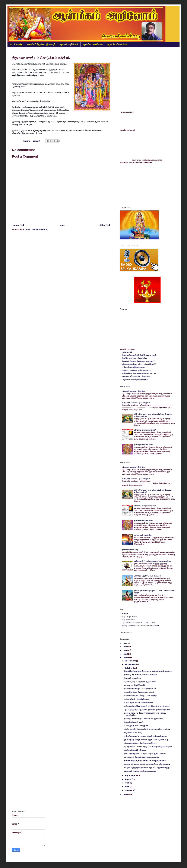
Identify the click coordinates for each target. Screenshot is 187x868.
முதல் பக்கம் (127, 352)
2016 (125, 650)
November (130, 665)
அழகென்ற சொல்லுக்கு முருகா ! (135, 380)
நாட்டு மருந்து (16, 44)
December (130, 661)
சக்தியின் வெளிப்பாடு (133, 733)
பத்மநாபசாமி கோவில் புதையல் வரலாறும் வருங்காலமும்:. (148, 747)
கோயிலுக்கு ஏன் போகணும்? (136, 726)
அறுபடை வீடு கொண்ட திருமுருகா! (137, 376)
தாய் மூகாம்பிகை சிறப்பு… (145, 445)
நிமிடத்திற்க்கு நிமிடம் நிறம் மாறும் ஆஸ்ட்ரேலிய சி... (146, 754)
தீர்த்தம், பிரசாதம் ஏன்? (134, 722)
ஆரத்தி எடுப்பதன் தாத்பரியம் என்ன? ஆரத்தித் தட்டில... (147, 764)
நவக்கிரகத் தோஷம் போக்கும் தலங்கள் (140, 689)
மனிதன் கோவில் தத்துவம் (135, 750)
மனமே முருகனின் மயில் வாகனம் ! (136, 370)
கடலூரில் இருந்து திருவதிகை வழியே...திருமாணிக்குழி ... (148, 768)
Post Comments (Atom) (37, 230)
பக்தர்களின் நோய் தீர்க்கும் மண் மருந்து (140, 696)
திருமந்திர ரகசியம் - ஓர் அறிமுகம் (136, 403)
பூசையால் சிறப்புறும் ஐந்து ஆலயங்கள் (140, 771)
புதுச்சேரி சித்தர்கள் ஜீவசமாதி (41, 44)
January (129, 790)
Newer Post (18, 225)
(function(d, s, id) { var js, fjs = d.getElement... (146, 761)
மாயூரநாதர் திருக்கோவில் (135, 685)
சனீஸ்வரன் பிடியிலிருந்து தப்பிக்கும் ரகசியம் (152, 561)
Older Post (105, 225)
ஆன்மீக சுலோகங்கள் (117, 44)
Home (62, 225)
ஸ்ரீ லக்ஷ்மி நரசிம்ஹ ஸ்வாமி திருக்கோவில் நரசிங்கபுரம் (147, 706)
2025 (125, 643)
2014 (125, 658)
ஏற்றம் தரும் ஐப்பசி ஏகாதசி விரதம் (138, 703)
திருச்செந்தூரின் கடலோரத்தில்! (135, 358)
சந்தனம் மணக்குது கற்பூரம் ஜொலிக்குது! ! (139, 364)
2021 (125, 647)
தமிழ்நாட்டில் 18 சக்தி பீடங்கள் (137, 699)
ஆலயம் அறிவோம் (69, 44)
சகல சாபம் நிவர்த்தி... (143, 535)
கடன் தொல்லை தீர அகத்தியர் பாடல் (139, 692)
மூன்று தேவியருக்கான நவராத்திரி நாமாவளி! (140, 626)
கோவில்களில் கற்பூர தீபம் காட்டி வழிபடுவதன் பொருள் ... (148, 671)
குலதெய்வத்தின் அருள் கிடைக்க (147, 576)
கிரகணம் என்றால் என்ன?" (145, 430)
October (129, 668)
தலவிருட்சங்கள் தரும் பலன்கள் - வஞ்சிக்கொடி (144, 719)
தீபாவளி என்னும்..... (133, 678)
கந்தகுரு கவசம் (128, 620)
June (127, 783)
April (127, 787)
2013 (125, 795)
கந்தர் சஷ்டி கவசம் (130, 617)
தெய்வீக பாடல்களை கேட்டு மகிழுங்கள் (138, 623)
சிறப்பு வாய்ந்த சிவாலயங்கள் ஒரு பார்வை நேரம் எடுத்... (147, 729)
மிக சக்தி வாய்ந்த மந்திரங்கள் (134, 391)
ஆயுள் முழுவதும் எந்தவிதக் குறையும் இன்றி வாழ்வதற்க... (148, 710)
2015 (125, 654)
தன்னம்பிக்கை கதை (130, 550)
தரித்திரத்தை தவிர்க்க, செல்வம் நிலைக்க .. (141, 675)
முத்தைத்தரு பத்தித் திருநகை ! (134, 367)
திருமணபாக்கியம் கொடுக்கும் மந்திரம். (140, 743)
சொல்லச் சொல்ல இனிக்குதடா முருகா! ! (138, 361)
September (130, 776)
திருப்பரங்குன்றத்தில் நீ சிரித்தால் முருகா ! (139, 355)
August (128, 779)
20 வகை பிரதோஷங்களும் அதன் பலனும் (141, 757)
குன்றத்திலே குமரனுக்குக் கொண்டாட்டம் (139, 373)
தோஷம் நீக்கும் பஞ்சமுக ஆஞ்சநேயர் (140, 682)
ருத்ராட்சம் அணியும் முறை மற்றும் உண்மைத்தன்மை (146, 736)
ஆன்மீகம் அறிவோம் (93, 44)
